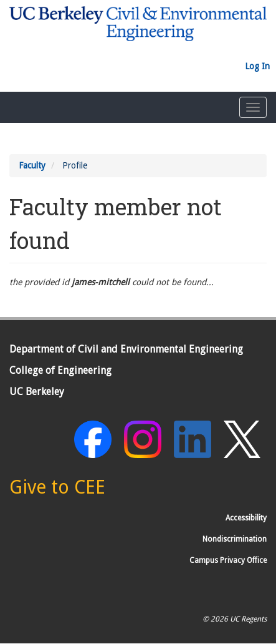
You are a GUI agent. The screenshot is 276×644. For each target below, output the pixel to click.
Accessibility (246, 518)
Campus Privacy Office (228, 560)
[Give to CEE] (57, 490)
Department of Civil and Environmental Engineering (126, 349)
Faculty (32, 165)
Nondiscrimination (235, 539)
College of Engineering (60, 370)
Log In (257, 66)
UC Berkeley (37, 392)
